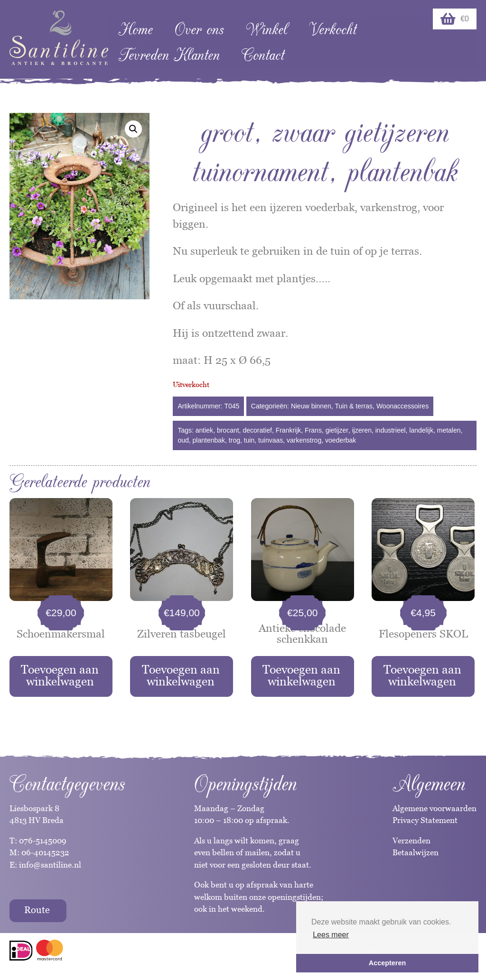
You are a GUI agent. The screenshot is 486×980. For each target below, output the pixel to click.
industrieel (391, 430)
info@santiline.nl (50, 865)
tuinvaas (271, 440)
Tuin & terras (354, 406)
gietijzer (337, 430)
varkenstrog (304, 440)
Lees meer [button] (331, 935)
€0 (455, 19)
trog (234, 440)
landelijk (421, 430)
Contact (263, 55)
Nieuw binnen (311, 406)
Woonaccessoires (402, 406)
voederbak (341, 440)
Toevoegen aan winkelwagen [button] (60, 675)
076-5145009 (42, 841)
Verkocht (333, 30)
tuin (249, 440)
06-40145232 (45, 852)
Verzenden (411, 841)
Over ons (199, 30)
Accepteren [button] (387, 963)
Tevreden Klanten (169, 55)
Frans (313, 430)
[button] (133, 129)
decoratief (257, 430)
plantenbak (209, 440)
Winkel (266, 30)
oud (183, 440)
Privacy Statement (425, 820)
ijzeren (362, 430)
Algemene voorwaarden (435, 808)
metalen (449, 430)
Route (37, 910)
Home (136, 30)
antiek (204, 430)
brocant (228, 430)
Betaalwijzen (416, 852)
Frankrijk (289, 430)
